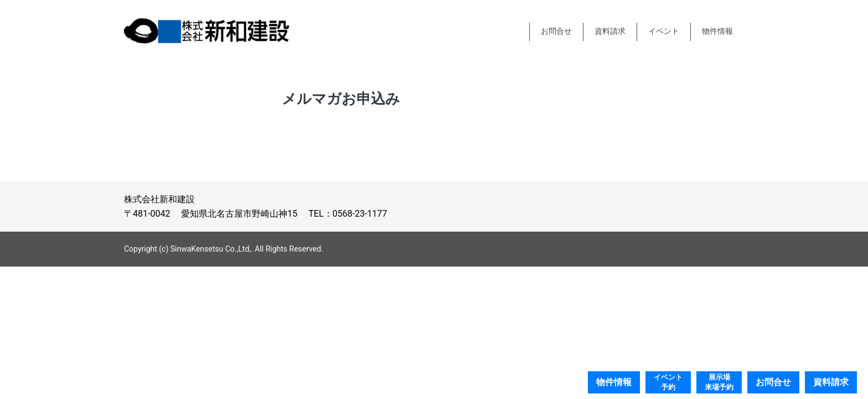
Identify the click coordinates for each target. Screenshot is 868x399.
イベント (664, 31)
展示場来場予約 (719, 382)
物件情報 (717, 31)
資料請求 (610, 31)
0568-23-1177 (360, 214)
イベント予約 (668, 382)
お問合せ (556, 31)
